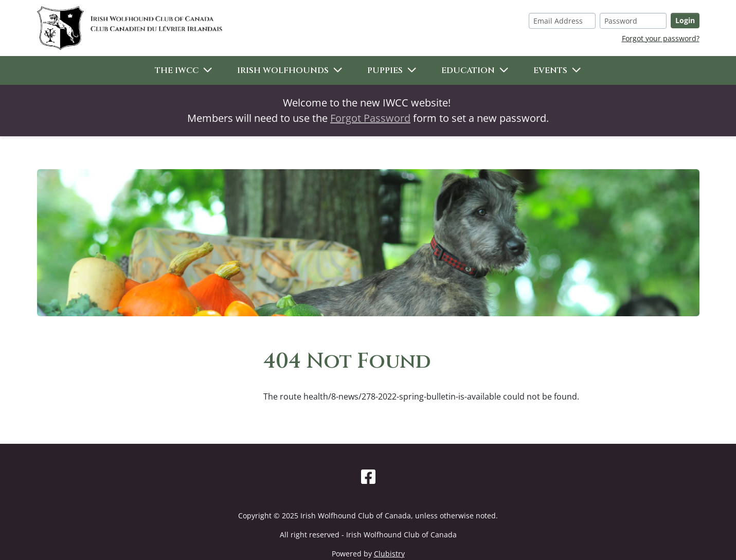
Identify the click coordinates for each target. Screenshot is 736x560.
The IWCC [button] (177, 70)
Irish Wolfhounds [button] (283, 70)
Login (685, 20)
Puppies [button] (385, 70)
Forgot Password (370, 118)
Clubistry (389, 554)
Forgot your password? (661, 38)
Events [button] (550, 70)
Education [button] (468, 70)
